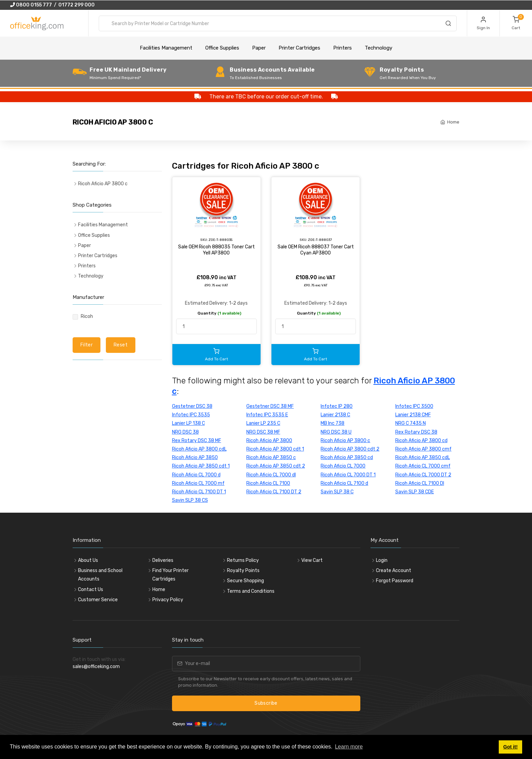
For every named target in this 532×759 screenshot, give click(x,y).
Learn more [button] (349, 747)
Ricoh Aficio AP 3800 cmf (423, 449)
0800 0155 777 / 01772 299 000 (52, 5)
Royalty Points (243, 571)
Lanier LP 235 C (263, 423)
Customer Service (98, 600)
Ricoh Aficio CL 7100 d (344, 483)
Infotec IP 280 (337, 406)
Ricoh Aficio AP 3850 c (271, 458)
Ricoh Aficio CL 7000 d (196, 475)
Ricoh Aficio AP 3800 (269, 441)
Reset (121, 345)
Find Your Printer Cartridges (170, 575)
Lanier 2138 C (335, 415)
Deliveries (163, 560)
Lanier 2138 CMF (413, 415)
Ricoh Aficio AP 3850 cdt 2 (276, 466)
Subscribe (266, 703)
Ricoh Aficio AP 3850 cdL (423, 458)
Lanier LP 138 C (188, 423)
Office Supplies (222, 48)
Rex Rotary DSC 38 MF (197, 441)
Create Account (394, 571)
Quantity (219, 313)
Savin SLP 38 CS (190, 500)
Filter (87, 345)
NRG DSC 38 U (336, 432)
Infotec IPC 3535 (191, 415)
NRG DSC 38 (185, 432)
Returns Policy (243, 560)
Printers (343, 48)
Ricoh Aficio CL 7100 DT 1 (199, 492)
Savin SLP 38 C (337, 492)
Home (453, 122)
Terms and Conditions (251, 591)
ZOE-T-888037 (320, 240)
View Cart (312, 560)
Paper (259, 48)
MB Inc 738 (332, 423)
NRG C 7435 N (411, 423)
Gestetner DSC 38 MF (270, 406)
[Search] (448, 24)
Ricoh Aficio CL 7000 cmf (423, 466)
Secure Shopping (245, 581)
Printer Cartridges (299, 48)
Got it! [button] (510, 747)
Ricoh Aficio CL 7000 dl (271, 475)
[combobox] (278, 23)
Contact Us (91, 590)
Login (382, 560)
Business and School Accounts (100, 575)
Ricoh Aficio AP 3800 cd (421, 441)
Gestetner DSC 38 (192, 406)
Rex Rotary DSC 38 (416, 432)
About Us (88, 560)
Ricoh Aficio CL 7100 (268, 483)
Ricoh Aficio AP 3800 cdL (199, 449)
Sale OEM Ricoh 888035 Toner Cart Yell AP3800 (216, 250)
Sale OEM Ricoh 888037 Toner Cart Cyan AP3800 (316, 250)
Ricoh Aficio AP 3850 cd (347, 458)
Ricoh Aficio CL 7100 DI (420, 483)
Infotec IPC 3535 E (267, 415)
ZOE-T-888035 (221, 240)
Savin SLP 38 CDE (415, 492)
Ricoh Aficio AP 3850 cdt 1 (201, 466)
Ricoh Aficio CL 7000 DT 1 (348, 475)
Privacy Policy (168, 600)
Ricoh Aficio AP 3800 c (345, 441)
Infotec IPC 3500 (414, 406)
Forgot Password (395, 581)
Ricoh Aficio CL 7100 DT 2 (274, 492)
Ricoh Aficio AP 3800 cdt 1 (275, 449)
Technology (378, 48)
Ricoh (87, 316)
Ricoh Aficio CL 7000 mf (198, 483)
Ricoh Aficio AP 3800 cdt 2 (350, 449)
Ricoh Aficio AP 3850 (195, 458)
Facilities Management (166, 48)
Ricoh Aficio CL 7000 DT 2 (423, 475)
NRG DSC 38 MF (263, 432)
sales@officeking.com (96, 667)
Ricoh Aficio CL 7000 (343, 466)
